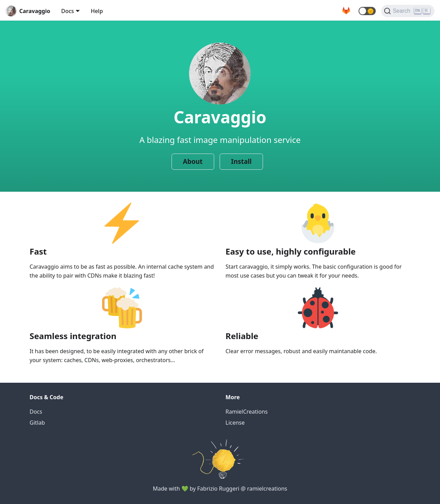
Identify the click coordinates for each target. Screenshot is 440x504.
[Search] (408, 11)
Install (241, 161)
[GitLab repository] (346, 11)
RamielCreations (247, 412)
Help (97, 11)
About (193, 161)
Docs (68, 11)
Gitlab (37, 423)
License (235, 423)
